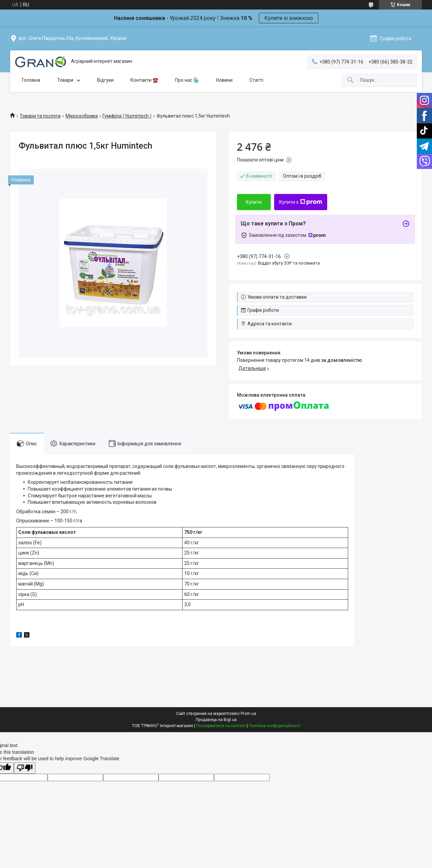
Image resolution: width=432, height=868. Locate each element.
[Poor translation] (25, 768)
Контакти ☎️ (144, 80)
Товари (65, 80)
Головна (31, 80)
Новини (224, 80)
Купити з (301, 202)
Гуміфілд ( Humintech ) (127, 116)
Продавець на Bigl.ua (216, 720)
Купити (254, 202)
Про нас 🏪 (187, 80)
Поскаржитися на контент (221, 726)
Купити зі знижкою (289, 18)
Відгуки (105, 80)
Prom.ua (248, 714)
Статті (256, 80)
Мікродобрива (82, 116)
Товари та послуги (40, 116)
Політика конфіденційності (275, 726)
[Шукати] (350, 80)
